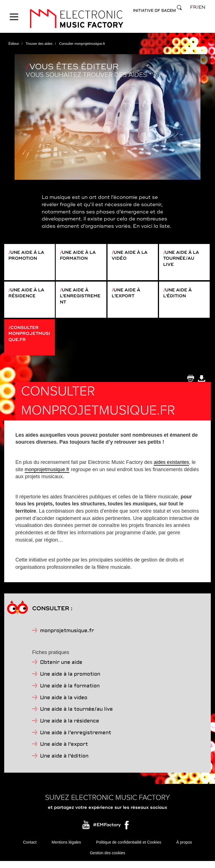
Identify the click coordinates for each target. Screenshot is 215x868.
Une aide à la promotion (28, 253)
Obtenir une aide (61, 669)
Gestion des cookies (107, 860)
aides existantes (172, 468)
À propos (184, 848)
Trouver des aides (39, 40)
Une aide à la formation (79, 253)
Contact (30, 848)
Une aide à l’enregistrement (76, 739)
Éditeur (14, 40)
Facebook (127, 832)
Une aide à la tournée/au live (183, 256)
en (202, 7)
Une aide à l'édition (178, 293)
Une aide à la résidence (28, 293)
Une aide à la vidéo (131, 253)
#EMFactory (107, 831)
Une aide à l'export (127, 293)
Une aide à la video (64, 704)
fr (193, 7)
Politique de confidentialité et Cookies (129, 848)
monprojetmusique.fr (48, 475)
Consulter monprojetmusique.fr (28, 337)
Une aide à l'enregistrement (80, 296)
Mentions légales (66, 848)
